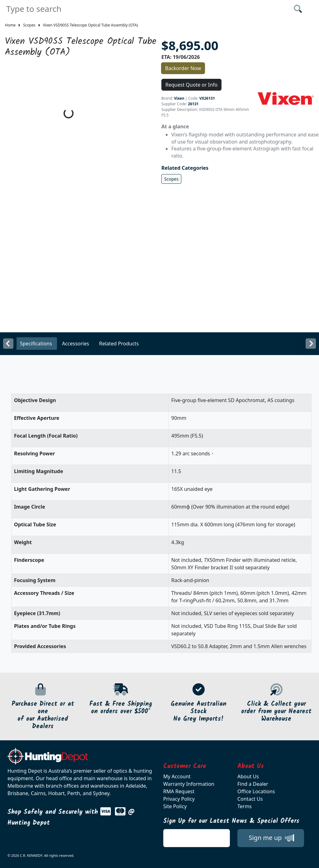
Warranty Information (189, 784)
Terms (245, 806)
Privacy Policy (179, 799)
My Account (177, 776)
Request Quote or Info (191, 85)
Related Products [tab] (119, 344)
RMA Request (179, 791)
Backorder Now (183, 68)
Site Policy (175, 806)
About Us (248, 776)
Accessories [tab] (76, 344)
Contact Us (250, 799)
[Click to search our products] (298, 9)
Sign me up (271, 838)
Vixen (179, 98)
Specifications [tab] (36, 344)
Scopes (29, 25)
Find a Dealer (253, 784)
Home (10, 25)
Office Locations (256, 791)
